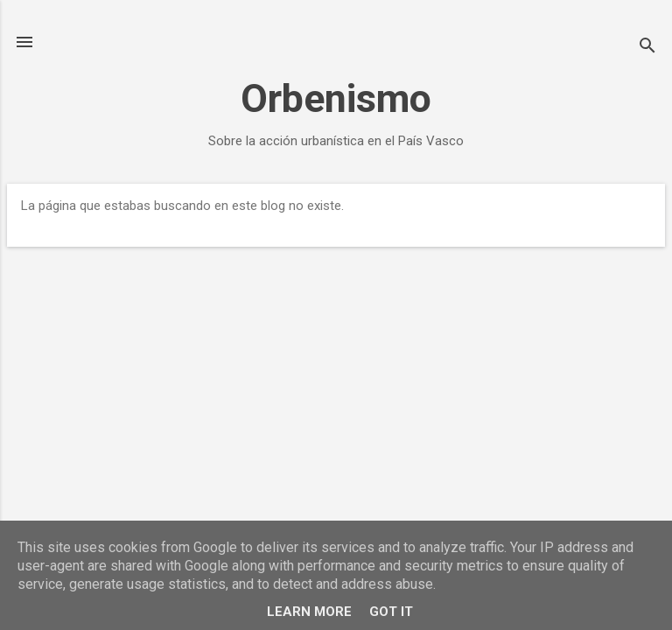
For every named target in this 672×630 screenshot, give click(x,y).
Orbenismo (336, 98)
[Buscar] (647, 48)
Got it (391, 612)
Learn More (309, 612)
